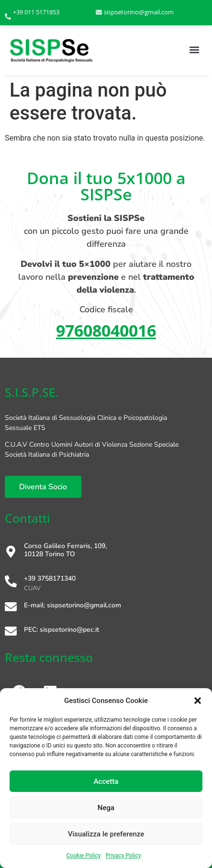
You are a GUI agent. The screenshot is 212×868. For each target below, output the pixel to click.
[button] (198, 701)
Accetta (106, 781)
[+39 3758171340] (11, 582)
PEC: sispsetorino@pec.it (61, 630)
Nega (106, 808)
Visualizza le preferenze (106, 834)
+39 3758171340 (50, 578)
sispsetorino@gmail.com (139, 12)
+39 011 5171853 (36, 12)
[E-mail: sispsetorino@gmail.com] (11, 608)
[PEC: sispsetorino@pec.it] (11, 632)
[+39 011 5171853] (8, 17)
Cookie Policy (84, 856)
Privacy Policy (123, 856)
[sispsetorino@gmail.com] (99, 13)
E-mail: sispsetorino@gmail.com (73, 605)
